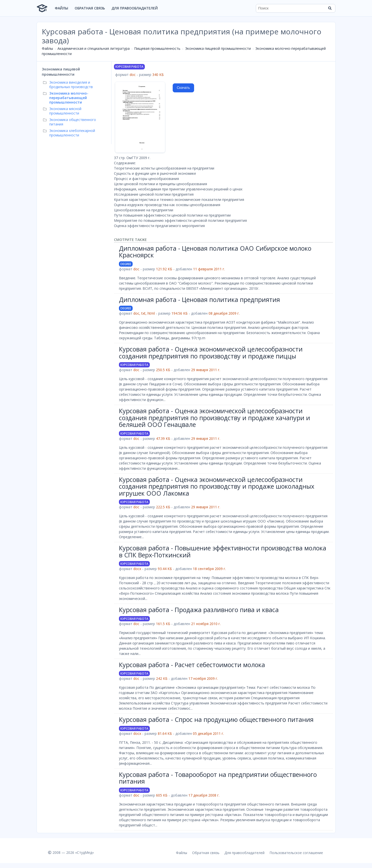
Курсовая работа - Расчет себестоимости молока (192, 665)
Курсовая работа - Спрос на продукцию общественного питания (216, 719)
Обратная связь (90, 8)
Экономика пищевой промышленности (218, 48)
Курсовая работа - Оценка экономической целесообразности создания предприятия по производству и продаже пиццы (211, 352)
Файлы (61, 8)
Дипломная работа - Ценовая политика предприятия (199, 299)
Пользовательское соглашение (296, 853)
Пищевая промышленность (157, 48)
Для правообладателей (135, 8)
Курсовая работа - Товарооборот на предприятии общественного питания (218, 778)
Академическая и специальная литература (94, 48)
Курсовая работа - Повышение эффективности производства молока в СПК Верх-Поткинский (223, 551)
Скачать (184, 88)
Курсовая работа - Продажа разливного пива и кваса (199, 610)
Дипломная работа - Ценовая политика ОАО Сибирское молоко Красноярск (215, 252)
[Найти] (330, 8)
